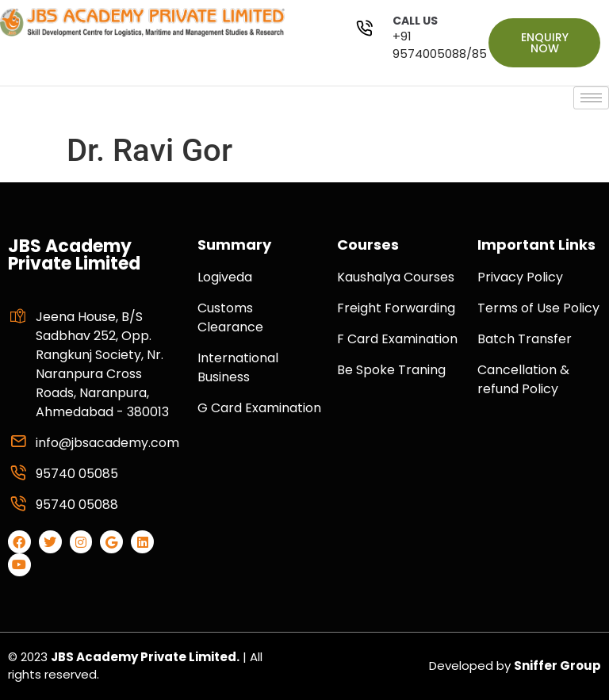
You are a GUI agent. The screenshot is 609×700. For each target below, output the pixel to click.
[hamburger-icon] (591, 98)
